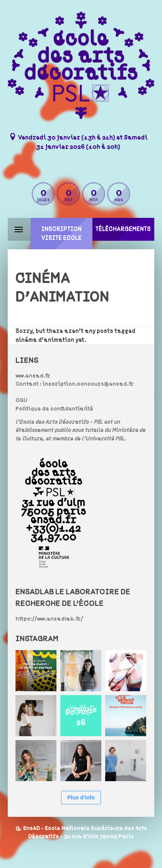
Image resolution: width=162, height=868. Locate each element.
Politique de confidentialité (54, 409)
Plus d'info (81, 797)
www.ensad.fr (33, 376)
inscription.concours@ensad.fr (88, 384)
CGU (21, 400)
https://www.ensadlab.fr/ (49, 619)
